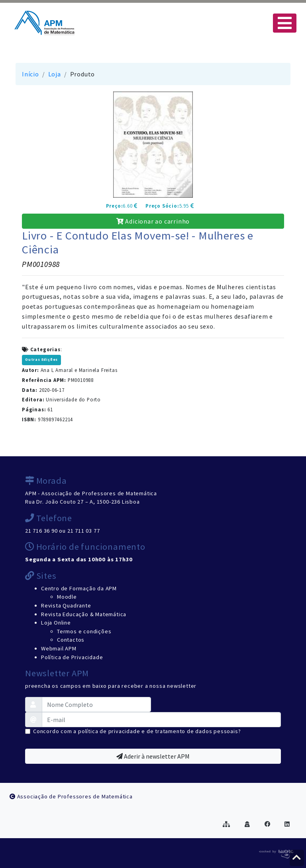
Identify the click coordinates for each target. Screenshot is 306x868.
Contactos (71, 640)
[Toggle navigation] (285, 23)
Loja (55, 74)
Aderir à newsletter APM (153, 756)
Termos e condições (84, 631)
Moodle (67, 597)
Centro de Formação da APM (79, 588)
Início (30, 74)
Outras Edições (41, 360)
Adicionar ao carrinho (153, 221)
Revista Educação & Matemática (84, 614)
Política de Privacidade (72, 657)
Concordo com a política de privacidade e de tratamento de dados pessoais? (137, 731)
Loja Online (56, 623)
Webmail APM (59, 648)
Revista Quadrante (66, 605)
